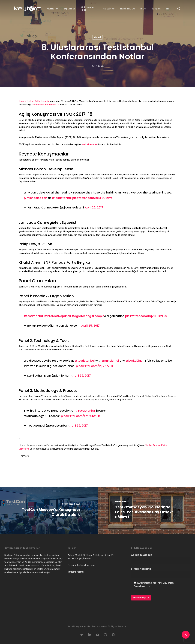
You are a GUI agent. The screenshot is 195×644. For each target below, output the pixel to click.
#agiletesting (81, 316)
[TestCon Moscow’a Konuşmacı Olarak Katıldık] (49, 510)
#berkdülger (135, 361)
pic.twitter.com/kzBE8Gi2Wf (92, 198)
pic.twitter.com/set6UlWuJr (81, 416)
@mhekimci (110, 361)
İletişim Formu (76, 572)
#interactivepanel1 (58, 316)
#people (98, 316)
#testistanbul (62, 198)
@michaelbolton (35, 198)
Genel (97, 37)
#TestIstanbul (85, 411)
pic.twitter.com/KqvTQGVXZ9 (146, 316)
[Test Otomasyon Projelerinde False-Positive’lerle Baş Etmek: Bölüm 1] (146, 510)
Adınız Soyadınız (161, 559)
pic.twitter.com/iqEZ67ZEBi (95, 366)
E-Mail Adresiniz (161, 573)
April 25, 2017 (94, 207)
